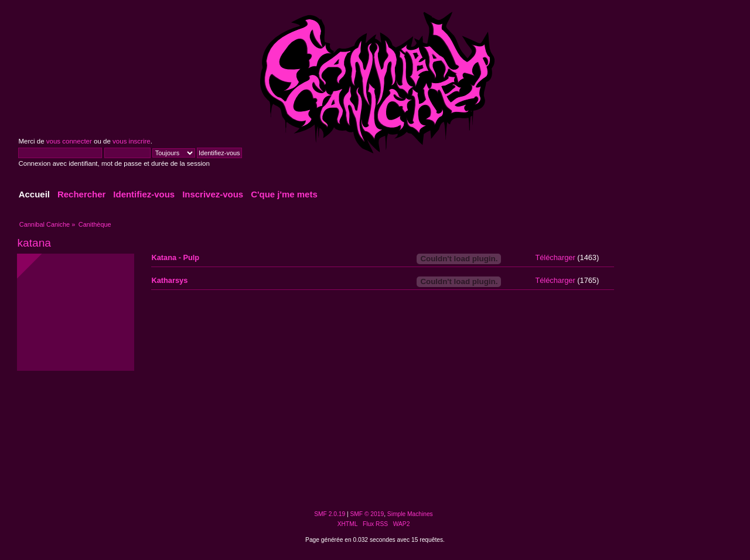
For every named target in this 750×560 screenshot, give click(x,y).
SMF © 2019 (367, 514)
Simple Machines (410, 514)
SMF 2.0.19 (330, 514)
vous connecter (69, 141)
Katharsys (169, 280)
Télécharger (555, 257)
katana (34, 243)
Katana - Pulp (175, 257)
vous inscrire (132, 141)
